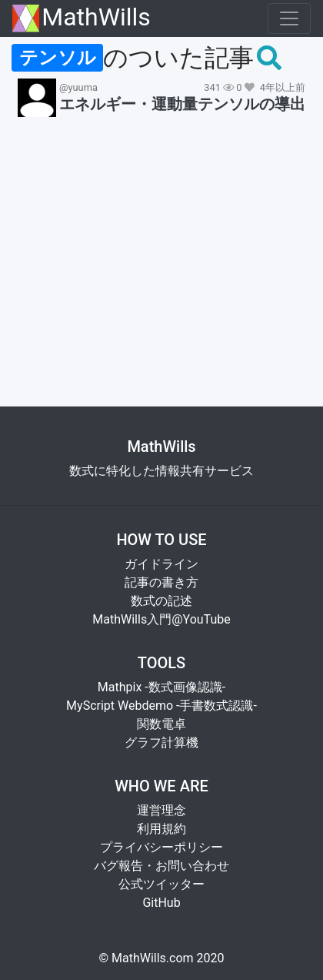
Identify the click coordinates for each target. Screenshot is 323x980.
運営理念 (161, 810)
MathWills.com (153, 958)
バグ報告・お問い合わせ (161, 866)
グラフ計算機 (161, 743)
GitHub (161, 903)
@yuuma (78, 87)
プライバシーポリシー (161, 847)
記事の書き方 (161, 582)
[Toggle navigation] (289, 18)
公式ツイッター (161, 884)
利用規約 (161, 829)
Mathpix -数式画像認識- (161, 687)
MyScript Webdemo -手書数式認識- (161, 706)
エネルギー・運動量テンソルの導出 (182, 104)
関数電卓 (161, 724)
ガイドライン (161, 564)
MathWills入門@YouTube (161, 619)
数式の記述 (161, 601)
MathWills (82, 18)
